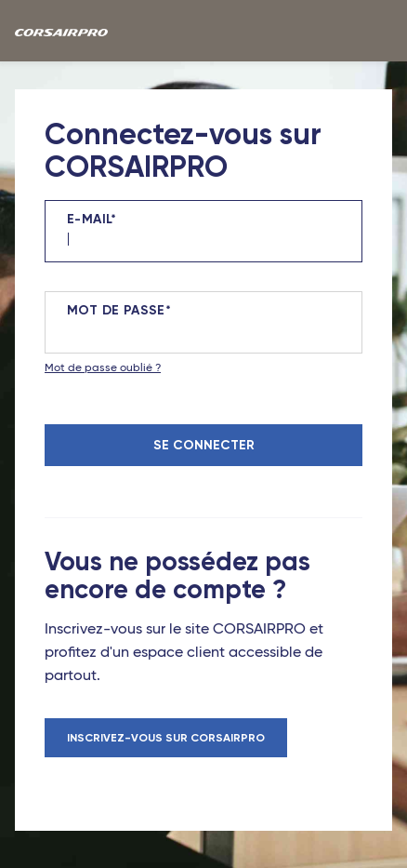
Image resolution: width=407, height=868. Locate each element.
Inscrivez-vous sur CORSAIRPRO (166, 738)
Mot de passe (116, 311)
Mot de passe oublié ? (103, 368)
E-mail (89, 220)
